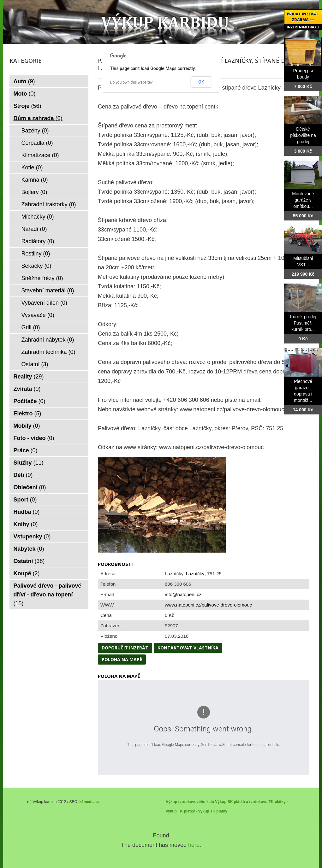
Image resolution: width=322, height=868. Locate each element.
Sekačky (36, 266)
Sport (25, 500)
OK (201, 82)
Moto (25, 94)
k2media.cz (89, 802)
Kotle (32, 167)
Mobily (27, 426)
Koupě (27, 573)
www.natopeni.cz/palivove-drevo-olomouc (208, 605)
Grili (31, 327)
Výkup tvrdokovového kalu (190, 802)
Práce (26, 450)
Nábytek (29, 549)
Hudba (27, 512)
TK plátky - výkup (193, 811)
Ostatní (35, 364)
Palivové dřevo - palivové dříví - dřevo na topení (48, 595)
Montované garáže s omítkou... (303, 200)
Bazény (35, 131)
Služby (29, 463)
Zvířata (27, 389)
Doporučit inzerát (125, 648)
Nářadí (34, 229)
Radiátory (38, 241)
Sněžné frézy (42, 278)
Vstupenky (32, 537)
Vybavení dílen (44, 303)
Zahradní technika (48, 352)
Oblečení (30, 487)
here (194, 845)
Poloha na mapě (122, 659)
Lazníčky (195, 574)
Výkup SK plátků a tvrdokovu (241, 802)
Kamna (35, 180)
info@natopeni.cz (183, 594)
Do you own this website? (131, 82)
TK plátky (219, 811)
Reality (29, 377)
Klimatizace (40, 155)
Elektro (27, 413)
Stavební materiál (48, 290)
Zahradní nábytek (48, 340)
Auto (24, 81)
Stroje (27, 106)
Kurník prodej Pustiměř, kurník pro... (303, 323)
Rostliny (36, 254)
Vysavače (38, 315)
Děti (23, 475)
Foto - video (34, 438)
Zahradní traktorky (49, 204)
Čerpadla (37, 143)
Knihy (26, 524)
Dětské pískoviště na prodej (303, 135)
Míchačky (38, 217)
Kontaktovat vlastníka (188, 648)
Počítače (30, 401)
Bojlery (34, 192)
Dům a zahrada (38, 118)
